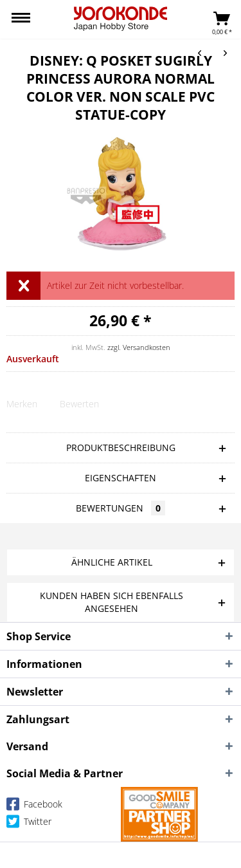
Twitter (29, 824)
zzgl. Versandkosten (139, 347)
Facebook (34, 807)
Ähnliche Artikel (112, 562)
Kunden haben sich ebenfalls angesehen (112, 602)
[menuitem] (21, 19)
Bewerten (79, 404)
